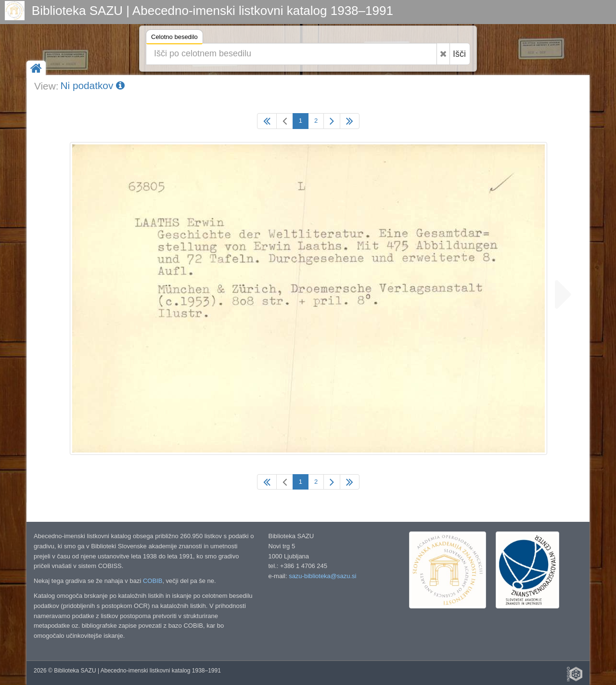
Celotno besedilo (174, 38)
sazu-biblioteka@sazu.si (322, 576)
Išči (459, 54)
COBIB (153, 581)
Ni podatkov (92, 85)
